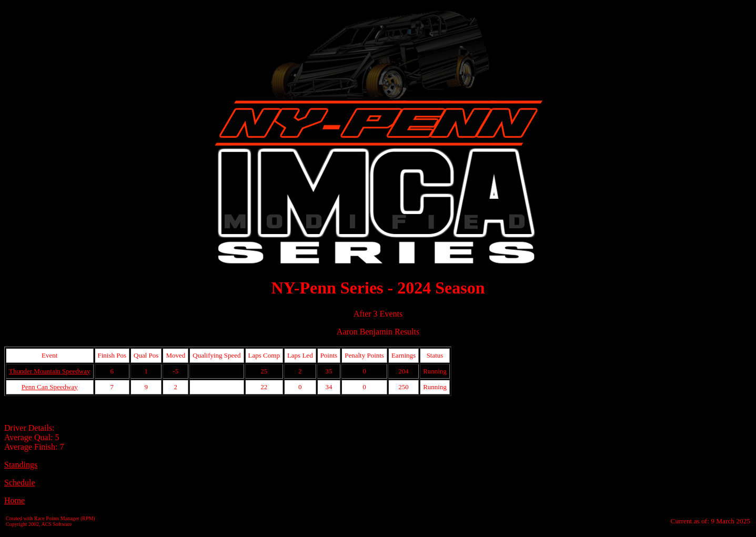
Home (14, 500)
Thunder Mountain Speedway (50, 371)
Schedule (20, 483)
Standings (21, 465)
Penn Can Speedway (50, 387)
